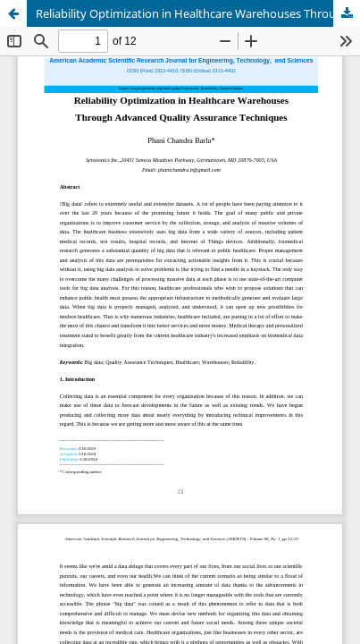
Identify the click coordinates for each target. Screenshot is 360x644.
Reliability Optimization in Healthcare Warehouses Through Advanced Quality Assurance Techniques (198, 13)
